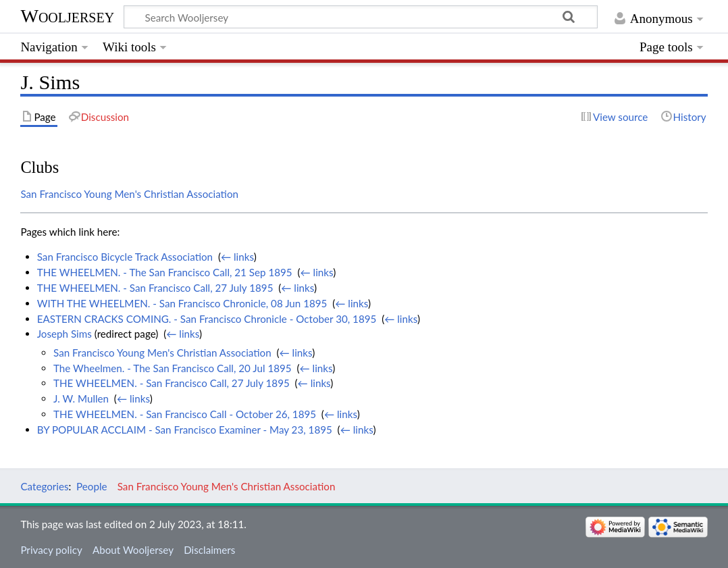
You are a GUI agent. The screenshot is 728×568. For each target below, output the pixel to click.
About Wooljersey (133, 550)
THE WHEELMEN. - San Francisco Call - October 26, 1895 (185, 414)
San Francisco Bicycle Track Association (125, 257)
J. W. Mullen (81, 398)
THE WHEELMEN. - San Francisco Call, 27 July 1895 (155, 288)
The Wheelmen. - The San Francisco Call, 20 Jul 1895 (173, 368)
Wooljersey (67, 16)
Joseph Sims (64, 334)
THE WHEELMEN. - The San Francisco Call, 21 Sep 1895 (165, 272)
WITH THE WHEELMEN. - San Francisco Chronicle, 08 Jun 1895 (182, 303)
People (92, 486)
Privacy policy (51, 550)
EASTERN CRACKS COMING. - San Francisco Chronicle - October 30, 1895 (207, 319)
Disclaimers (209, 550)
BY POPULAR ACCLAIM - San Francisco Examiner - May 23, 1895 (185, 430)
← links (237, 257)
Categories (44, 486)
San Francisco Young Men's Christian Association (129, 194)
